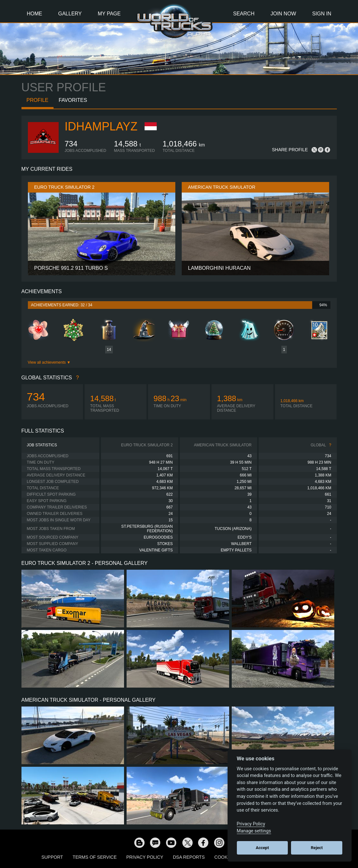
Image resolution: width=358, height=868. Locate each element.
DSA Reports (189, 857)
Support (52, 857)
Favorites (73, 100)
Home (35, 14)
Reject (317, 848)
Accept (262, 848)
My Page (109, 14)
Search (244, 14)
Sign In (322, 14)
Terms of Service (95, 857)
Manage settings (254, 831)
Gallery (70, 14)
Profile (37, 100)
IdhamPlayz (101, 126)
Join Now (283, 14)
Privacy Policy (145, 857)
